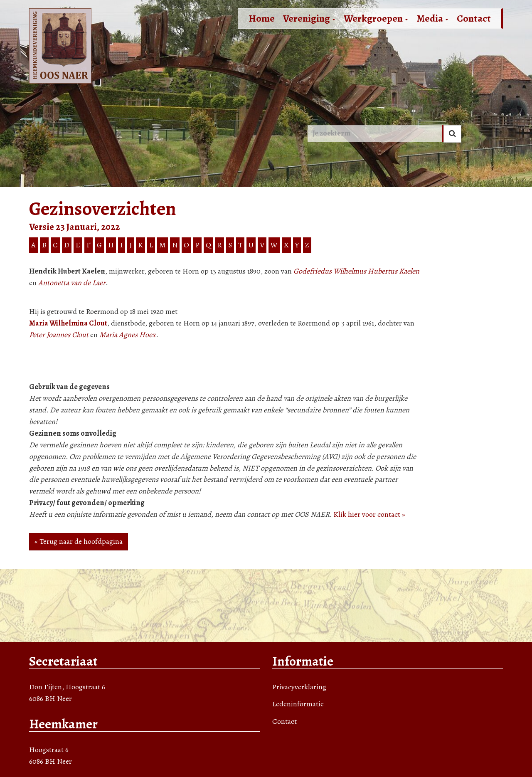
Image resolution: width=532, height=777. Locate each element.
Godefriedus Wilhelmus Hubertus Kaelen (356, 271)
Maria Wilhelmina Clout (68, 323)
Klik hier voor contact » (369, 514)
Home (262, 18)
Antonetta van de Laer (72, 283)
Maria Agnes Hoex (128, 335)
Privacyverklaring (299, 687)
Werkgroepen (376, 18)
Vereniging (309, 18)
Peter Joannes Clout (59, 335)
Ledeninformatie (298, 704)
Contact (474, 18)
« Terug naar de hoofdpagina (79, 541)
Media (432, 18)
